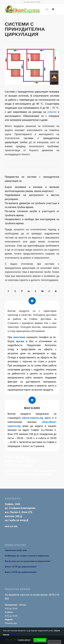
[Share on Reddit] (49, 291)
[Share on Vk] (42, 291)
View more (13, 635)
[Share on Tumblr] (35, 291)
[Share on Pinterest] (22, 291)
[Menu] (47, 9)
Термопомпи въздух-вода (16, 550)
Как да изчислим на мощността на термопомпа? (28, 561)
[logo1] (27, 9)
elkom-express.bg (33, 418)
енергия (52, 112)
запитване (19, 337)
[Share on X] (15, 291)
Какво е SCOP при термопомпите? (21, 567)
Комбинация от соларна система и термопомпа (27, 556)
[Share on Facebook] (8, 291)
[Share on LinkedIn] (29, 291)
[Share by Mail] (56, 291)
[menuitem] (47, 9)
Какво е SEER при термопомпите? (21, 572)
